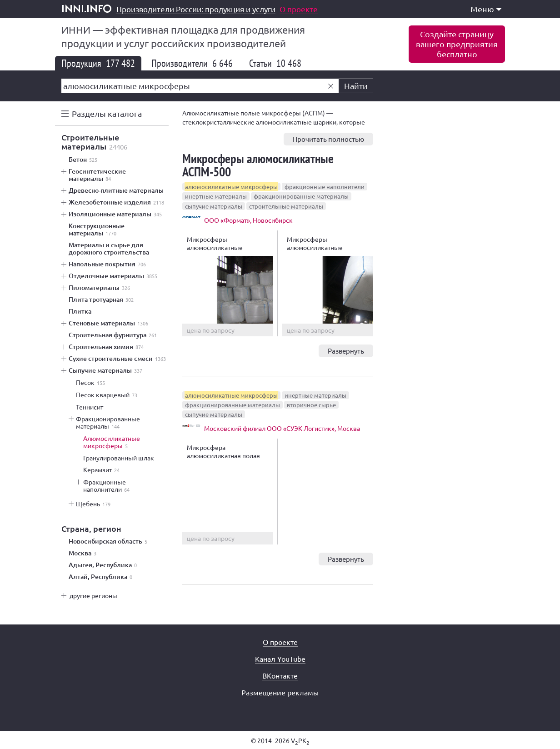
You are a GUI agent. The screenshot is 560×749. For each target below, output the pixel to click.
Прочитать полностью (328, 139)
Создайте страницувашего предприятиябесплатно (457, 44)
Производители (192, 63)
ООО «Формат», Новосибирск (248, 220)
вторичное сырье (311, 405)
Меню (486, 9)
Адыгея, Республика (103, 565)
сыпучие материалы (214, 206)
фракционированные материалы (301, 196)
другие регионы (93, 595)
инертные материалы (216, 196)
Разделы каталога (107, 113)
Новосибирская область (108, 541)
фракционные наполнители (325, 187)
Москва (82, 553)
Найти (356, 86)
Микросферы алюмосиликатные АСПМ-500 (258, 165)
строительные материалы (286, 206)
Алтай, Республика (100, 577)
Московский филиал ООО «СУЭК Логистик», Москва (282, 428)
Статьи (275, 63)
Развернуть (346, 351)
